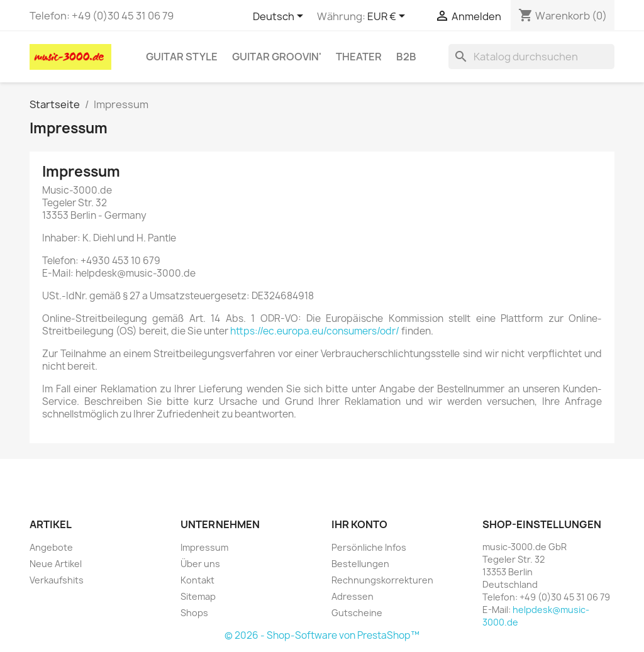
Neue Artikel (56, 564)
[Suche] (531, 57)
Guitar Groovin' (277, 57)
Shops (194, 613)
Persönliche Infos (369, 547)
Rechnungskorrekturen (382, 580)
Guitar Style (182, 57)
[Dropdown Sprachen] (280, 17)
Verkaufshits (57, 580)
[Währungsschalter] (388, 17)
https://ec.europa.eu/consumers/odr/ (315, 331)
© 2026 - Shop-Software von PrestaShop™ (322, 635)
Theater (359, 57)
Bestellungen (360, 564)
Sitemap (198, 596)
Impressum (204, 547)
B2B (406, 57)
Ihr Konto (359, 524)
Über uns (200, 564)
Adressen (353, 596)
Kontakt (197, 580)
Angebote (51, 547)
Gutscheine (357, 613)
